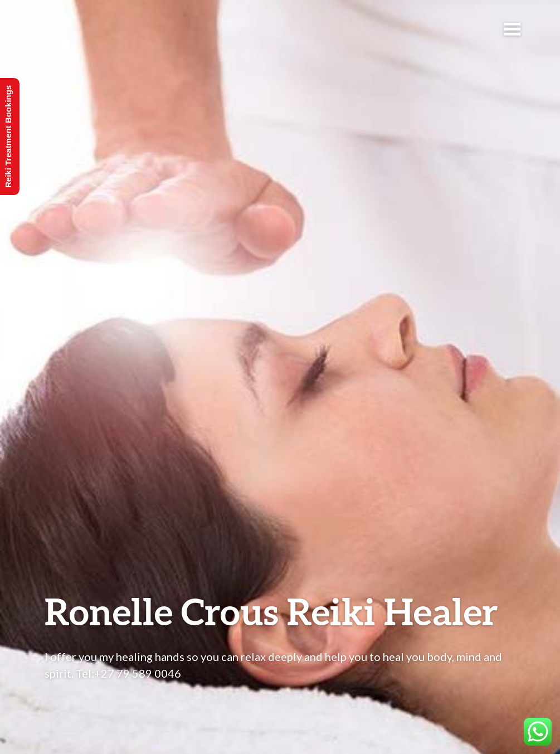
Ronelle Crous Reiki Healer (271, 611)
